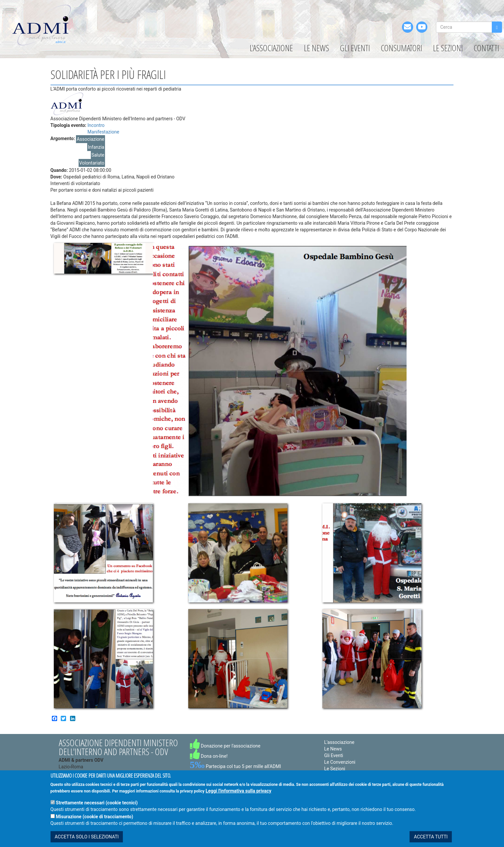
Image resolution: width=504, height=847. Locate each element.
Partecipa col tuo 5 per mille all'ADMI (235, 766)
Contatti (486, 48)
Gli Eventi (355, 48)
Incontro (96, 125)
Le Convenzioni (340, 762)
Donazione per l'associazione (225, 746)
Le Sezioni (448, 48)
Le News (316, 48)
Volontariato (92, 163)
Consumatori (401, 48)
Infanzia (96, 147)
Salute (98, 155)
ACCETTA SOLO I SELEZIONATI (87, 837)
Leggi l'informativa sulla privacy (239, 791)
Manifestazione (103, 132)
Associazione (90, 139)
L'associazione (271, 48)
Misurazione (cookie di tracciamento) (94, 817)
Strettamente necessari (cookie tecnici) (97, 803)
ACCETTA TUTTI (431, 837)
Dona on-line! (209, 756)
